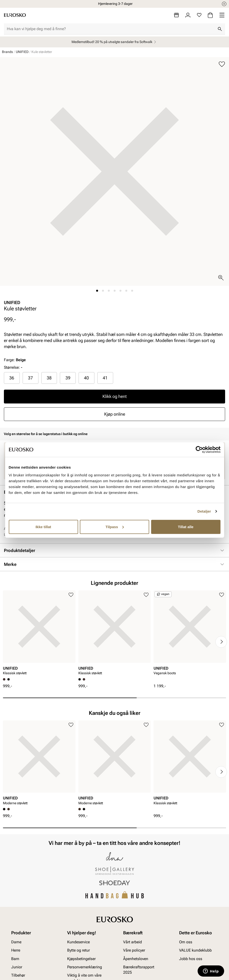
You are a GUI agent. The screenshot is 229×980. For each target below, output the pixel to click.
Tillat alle (186, 527)
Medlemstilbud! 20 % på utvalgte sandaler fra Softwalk (114, 42)
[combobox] (111, 29)
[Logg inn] (188, 15)
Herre (16, 950)
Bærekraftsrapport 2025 (139, 970)
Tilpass (115, 527)
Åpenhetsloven (136, 958)
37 (30, 378)
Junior (17, 967)
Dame (16, 942)
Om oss (186, 942)
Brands (7, 52)
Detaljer (204, 511)
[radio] (12, 378)
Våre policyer (134, 950)
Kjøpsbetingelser (81, 958)
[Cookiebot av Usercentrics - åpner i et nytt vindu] (199, 450)
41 (105, 378)
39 (68, 378)
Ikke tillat (43, 527)
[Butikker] (176, 15)
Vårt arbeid (133, 942)
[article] (39, 634)
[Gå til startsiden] (15, 15)
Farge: (15, 360)
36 (12, 378)
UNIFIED (22, 52)
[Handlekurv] (210, 15)
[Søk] (220, 29)
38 (49, 378)
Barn (15, 958)
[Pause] (224, 4)
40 (86, 378)
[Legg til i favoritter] (222, 64)
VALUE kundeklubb (195, 950)
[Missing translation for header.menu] (222, 15)
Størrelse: (12, 367)
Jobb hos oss (191, 958)
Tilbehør (18, 975)
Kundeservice (78, 942)
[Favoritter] (199, 15)
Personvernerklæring (85, 967)
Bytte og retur (78, 950)
